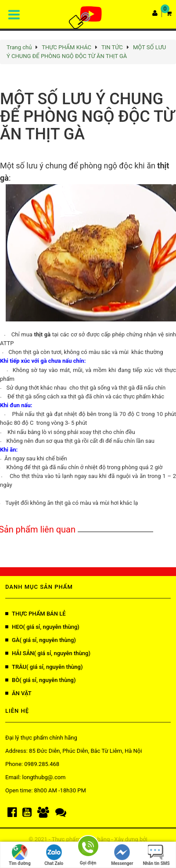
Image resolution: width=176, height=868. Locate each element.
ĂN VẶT (18, 693)
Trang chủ (19, 47)
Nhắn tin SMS (156, 855)
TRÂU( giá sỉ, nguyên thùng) (44, 667)
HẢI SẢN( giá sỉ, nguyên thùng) (48, 653)
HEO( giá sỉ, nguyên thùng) (42, 627)
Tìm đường (20, 855)
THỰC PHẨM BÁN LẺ (36, 614)
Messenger (122, 855)
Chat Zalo (54, 855)
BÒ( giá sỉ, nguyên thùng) (41, 680)
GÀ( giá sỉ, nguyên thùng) (41, 640)
